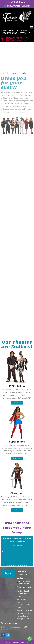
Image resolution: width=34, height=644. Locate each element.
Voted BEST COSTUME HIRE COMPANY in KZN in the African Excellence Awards (16, 39)
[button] (7, 565)
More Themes (17, 403)
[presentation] (2, 552)
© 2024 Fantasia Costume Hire (17, 642)
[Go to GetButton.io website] (30, 642)
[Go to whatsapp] (30, 639)
